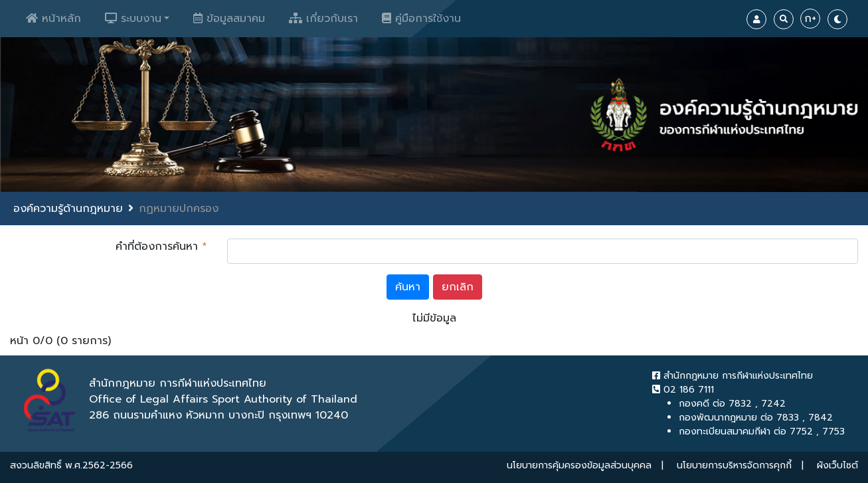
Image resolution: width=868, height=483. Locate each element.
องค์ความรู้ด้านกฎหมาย (68, 209)
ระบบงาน (133, 19)
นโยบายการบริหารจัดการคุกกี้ (734, 465)
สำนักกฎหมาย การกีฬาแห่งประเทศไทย (733, 376)
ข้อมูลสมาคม (229, 19)
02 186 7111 (683, 390)
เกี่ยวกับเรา (323, 19)
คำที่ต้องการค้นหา (161, 246)
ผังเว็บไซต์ (837, 465)
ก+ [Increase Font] (810, 19)
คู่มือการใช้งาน (421, 19)
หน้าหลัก (53, 19)
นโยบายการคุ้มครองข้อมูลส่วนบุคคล (579, 465)
